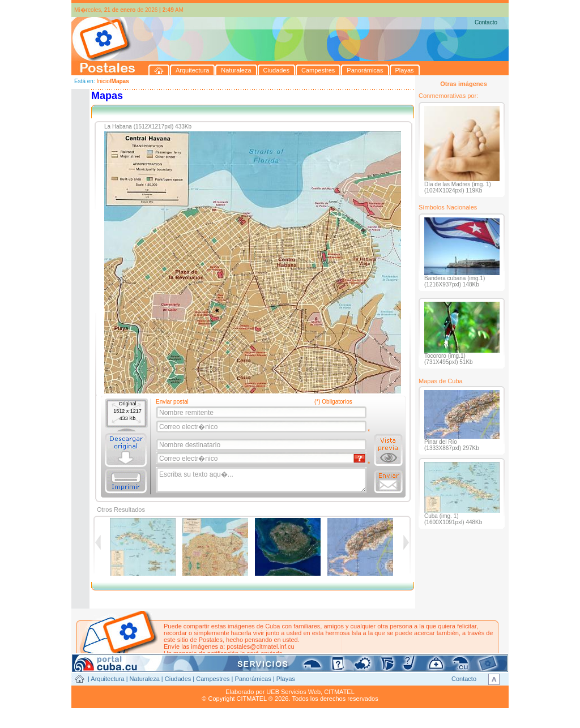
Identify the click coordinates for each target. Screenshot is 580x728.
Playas (286, 679)
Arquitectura (107, 679)
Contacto (486, 22)
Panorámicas (253, 679)
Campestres (213, 679)
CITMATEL (339, 692)
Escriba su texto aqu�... (262, 480)
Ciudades (178, 679)
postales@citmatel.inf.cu (260, 646)
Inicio (103, 81)
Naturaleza (145, 679)
